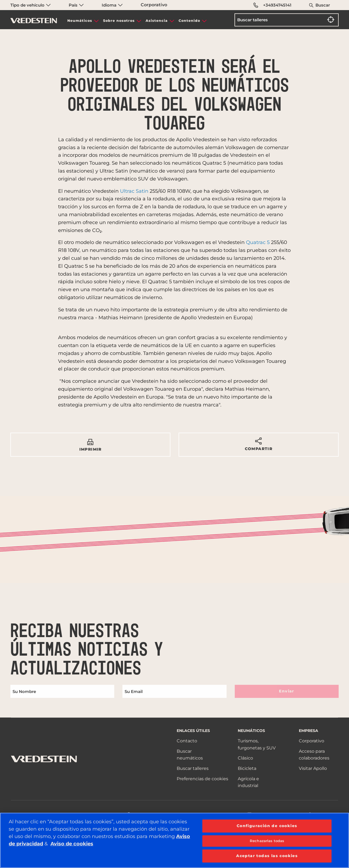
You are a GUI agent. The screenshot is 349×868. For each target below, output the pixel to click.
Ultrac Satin (134, 191)
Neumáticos (80, 21)
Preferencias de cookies (202, 779)
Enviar (286, 691)
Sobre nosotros (119, 21)
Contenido (189, 21)
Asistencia (157, 21)
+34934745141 (272, 5)
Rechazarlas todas (267, 841)
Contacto (187, 741)
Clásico (245, 758)
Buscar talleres (193, 768)
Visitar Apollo (313, 768)
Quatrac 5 (258, 242)
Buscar (323, 5)
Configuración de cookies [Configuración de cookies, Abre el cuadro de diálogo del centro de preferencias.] (267, 826)
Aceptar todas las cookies (267, 856)
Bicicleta (247, 768)
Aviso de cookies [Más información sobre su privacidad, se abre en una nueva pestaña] (72, 844)
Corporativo (154, 5)
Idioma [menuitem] (112, 5)
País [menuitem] (76, 5)
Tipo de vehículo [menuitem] (31, 5)
